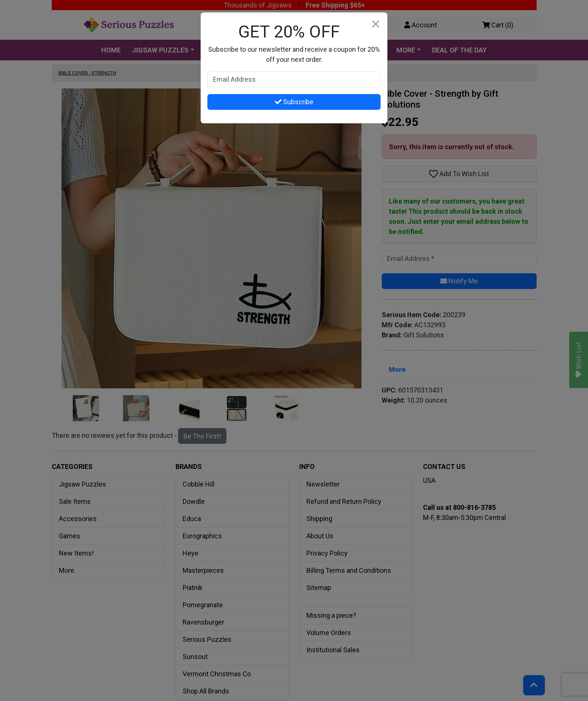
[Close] (376, 24)
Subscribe (294, 102)
